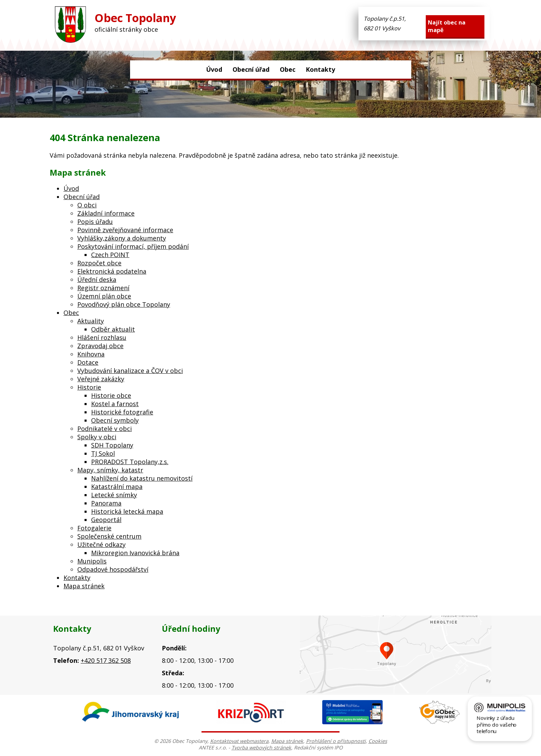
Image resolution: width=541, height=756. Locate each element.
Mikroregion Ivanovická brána (135, 553)
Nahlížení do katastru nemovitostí (142, 478)
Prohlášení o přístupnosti (336, 741)
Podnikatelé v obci (105, 429)
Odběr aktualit (113, 329)
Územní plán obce (104, 296)
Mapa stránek (84, 586)
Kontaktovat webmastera (239, 741)
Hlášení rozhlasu (102, 337)
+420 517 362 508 (106, 660)
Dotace (88, 362)
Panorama (106, 503)
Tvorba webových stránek (261, 748)
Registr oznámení (103, 288)
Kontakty (320, 69)
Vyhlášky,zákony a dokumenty (122, 238)
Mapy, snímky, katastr (110, 470)
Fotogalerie (94, 528)
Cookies (378, 741)
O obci (87, 205)
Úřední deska (97, 279)
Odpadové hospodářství (113, 569)
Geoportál (106, 520)
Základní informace (106, 213)
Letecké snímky (114, 495)
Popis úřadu (95, 222)
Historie (89, 387)
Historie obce (111, 395)
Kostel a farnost (115, 404)
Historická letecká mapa (127, 511)
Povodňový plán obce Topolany (124, 304)
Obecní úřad (251, 69)
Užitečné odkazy (101, 544)
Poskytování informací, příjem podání (133, 246)
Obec (288, 69)
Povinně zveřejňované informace (125, 230)
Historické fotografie (122, 412)
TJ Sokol (103, 453)
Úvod (214, 69)
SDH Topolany (112, 445)
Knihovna (91, 354)
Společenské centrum (109, 536)
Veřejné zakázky (101, 379)
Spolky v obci (97, 437)
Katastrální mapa (117, 487)
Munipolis (92, 561)
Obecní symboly (115, 420)
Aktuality (91, 321)
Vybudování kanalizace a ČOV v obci (130, 371)
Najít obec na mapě (447, 26)
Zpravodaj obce (100, 346)
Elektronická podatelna (112, 271)
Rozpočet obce (99, 263)
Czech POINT (110, 255)
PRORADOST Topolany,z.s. (130, 462)
